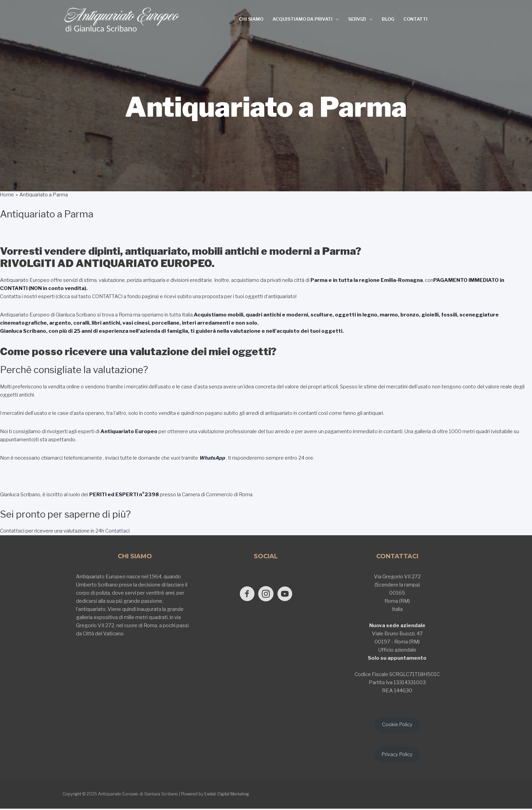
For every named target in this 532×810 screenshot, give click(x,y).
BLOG (388, 19)
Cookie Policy (397, 725)
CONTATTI (415, 19)
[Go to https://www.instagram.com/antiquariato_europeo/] (266, 594)
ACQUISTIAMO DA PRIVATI (302, 19)
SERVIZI (357, 19)
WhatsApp (212, 458)
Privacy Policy (397, 755)
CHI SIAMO (251, 19)
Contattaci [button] (117, 531)
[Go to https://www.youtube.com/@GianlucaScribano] (287, 594)
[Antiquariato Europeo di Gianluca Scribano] (122, 20)
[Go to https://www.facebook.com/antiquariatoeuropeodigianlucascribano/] (244, 594)
